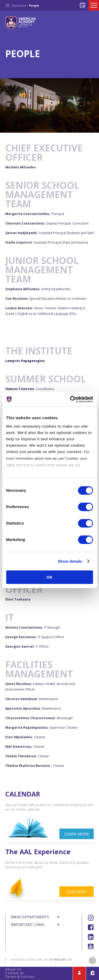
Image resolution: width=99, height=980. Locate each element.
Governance (19, 6)
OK (49, 577)
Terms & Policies (20, 977)
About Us (13, 969)
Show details (70, 561)
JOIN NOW (77, 892)
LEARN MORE (77, 834)
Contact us (15, 973)
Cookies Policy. (19, 472)
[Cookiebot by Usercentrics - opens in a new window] (70, 399)
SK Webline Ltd (60, 960)
